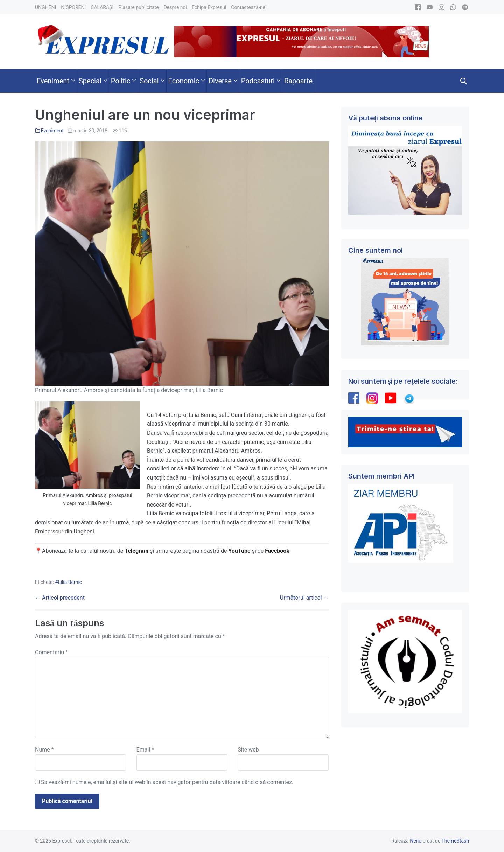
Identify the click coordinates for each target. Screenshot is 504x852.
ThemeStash (455, 841)
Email (145, 750)
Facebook (278, 551)
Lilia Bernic (70, 582)
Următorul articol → (304, 598)
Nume (44, 750)
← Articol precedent (60, 598)
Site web (248, 750)
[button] (464, 81)
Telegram (136, 551)
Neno (416, 841)
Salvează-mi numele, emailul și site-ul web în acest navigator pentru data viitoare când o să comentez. (167, 782)
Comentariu (51, 652)
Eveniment (52, 131)
